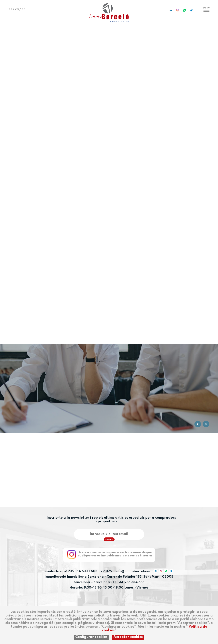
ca (17, 9)
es (10, 9)
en (24, 9)
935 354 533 (78, 571)
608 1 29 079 (102, 571)
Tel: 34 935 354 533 (129, 582)
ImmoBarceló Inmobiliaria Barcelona (75, 577)
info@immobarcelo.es (133, 571)
